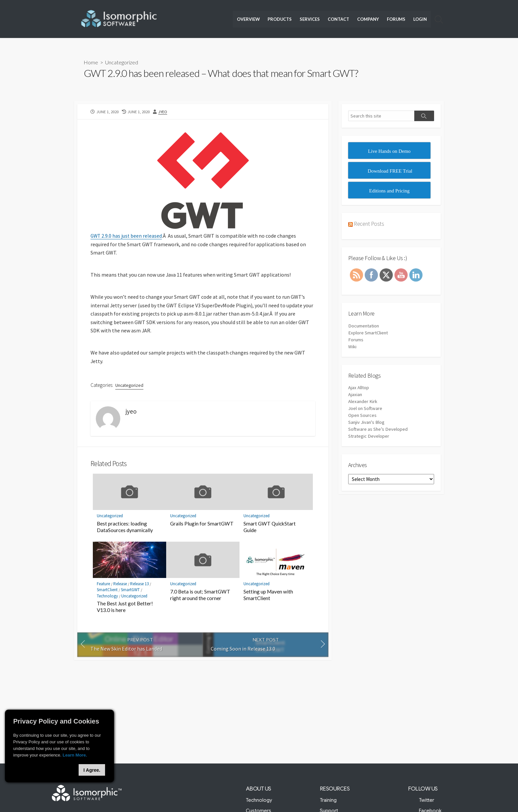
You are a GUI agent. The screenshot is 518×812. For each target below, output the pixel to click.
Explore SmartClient (369, 333)
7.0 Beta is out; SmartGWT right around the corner (200, 595)
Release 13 (140, 584)
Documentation (364, 326)
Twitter (427, 800)
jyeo (163, 111)
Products (280, 19)
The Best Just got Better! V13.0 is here (125, 607)
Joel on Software (365, 409)
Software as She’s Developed (378, 430)
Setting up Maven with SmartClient (268, 595)
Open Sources (363, 416)
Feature (103, 584)
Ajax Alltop (359, 388)
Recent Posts (369, 224)
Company (368, 19)
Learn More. (75, 755)
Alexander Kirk (363, 402)
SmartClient (107, 590)
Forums (396, 19)
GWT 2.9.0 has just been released (127, 236)
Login (420, 19)
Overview (248, 19)
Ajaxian (355, 395)
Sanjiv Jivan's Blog (367, 423)
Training (328, 800)
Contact (338, 19)
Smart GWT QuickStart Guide (270, 527)
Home (91, 62)
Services (310, 19)
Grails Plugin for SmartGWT (202, 524)
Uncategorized (122, 62)
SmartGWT (131, 590)
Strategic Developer (369, 437)
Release (120, 584)
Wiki (352, 347)
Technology (107, 596)
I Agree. (92, 770)
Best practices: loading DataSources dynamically (125, 527)
